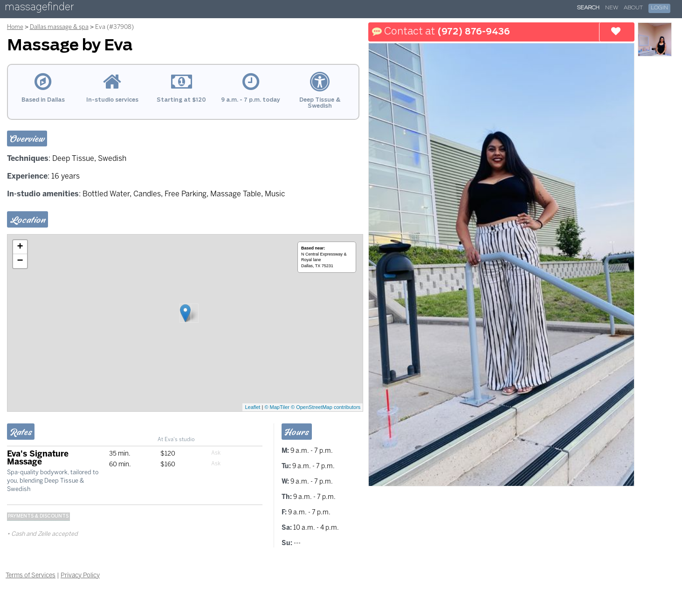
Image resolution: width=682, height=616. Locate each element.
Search (588, 8)
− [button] (20, 261)
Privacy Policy (80, 575)
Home (15, 27)
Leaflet (252, 407)
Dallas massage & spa (59, 27)
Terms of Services (31, 575)
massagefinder (39, 9)
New (612, 8)
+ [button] (20, 247)
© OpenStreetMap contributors (326, 407)
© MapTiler (277, 407)
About (633, 8)
